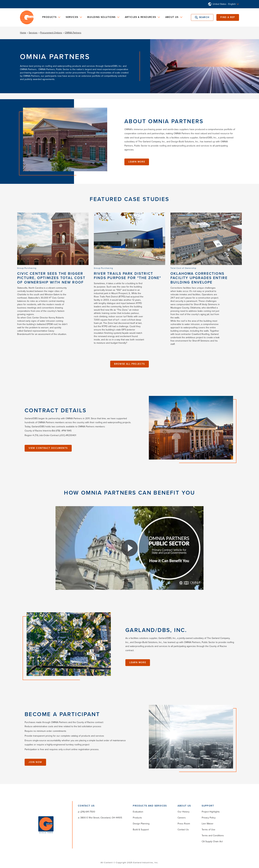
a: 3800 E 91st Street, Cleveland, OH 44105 (100, 818)
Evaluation (138, 812)
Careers (182, 818)
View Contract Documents (48, 448)
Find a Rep (228, 17)
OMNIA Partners (73, 33)
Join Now (35, 762)
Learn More (137, 162)
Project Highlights (211, 812)
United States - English (224, 4)
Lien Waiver (208, 824)
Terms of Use (208, 830)
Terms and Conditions (213, 836)
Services (33, 33)
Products (137, 818)
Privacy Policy (209, 818)
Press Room (184, 824)
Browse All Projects (129, 364)
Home (23, 33)
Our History (184, 812)
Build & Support (141, 830)
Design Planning (141, 824)
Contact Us (183, 830)
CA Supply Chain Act (212, 841)
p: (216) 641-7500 (87, 812)
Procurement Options (51, 33)
